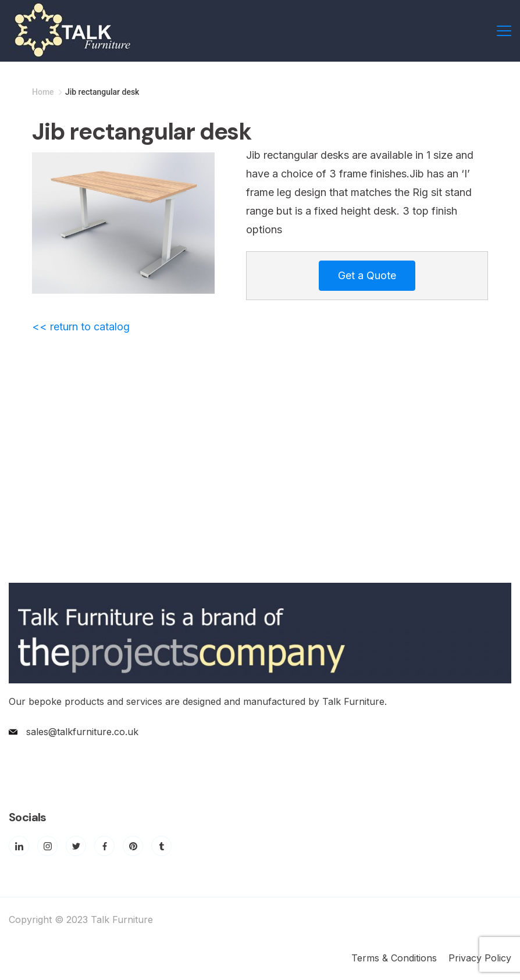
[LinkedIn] (19, 846)
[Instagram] (47, 846)
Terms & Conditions (394, 958)
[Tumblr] (161, 846)
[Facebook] (104, 846)
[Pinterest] (133, 846)
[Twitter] (76, 846)
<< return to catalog (81, 327)
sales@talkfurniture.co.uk (82, 732)
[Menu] (504, 31)
